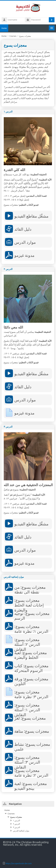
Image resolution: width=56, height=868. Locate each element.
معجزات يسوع (16, 817)
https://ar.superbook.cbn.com (19, 863)
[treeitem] (28, 820)
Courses (11, 814)
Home (4, 28)
